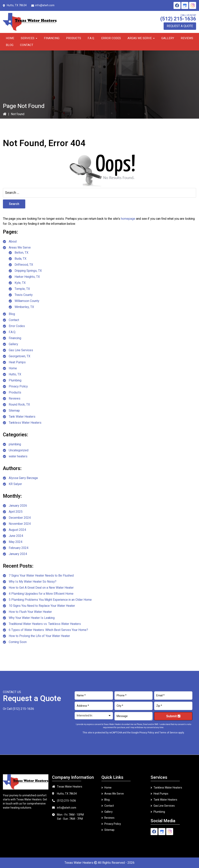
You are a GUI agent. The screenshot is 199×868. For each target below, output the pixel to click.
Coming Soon (18, 642)
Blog (12, 314)
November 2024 (20, 524)
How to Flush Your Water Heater (30, 612)
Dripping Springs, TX (28, 271)
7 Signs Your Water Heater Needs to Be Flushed (41, 576)
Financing (15, 338)
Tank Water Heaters (22, 417)
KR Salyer (15, 484)
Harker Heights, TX (27, 277)
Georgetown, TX (20, 356)
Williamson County (27, 301)
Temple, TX (22, 289)
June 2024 (16, 536)
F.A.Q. (12, 332)
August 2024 (17, 530)
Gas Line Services (21, 350)
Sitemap (14, 411)
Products (15, 393)
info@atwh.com (45, 5)
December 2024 (20, 518)
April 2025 (16, 512)
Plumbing (15, 380)
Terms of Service (168, 733)
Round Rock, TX (19, 405)
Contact (14, 320)
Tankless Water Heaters (25, 423)
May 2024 (16, 542)
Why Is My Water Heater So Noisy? (33, 582)
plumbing (15, 444)
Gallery (13, 344)
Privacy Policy (18, 386)
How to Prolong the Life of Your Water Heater (39, 636)
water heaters (18, 456)
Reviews (15, 399)
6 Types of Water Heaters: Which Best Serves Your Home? (48, 630)
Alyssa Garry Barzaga (23, 478)
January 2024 (18, 554)
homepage (128, 219)
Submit (173, 716)
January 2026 (18, 506)
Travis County (24, 295)
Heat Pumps (17, 362)
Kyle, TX (20, 283)
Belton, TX (21, 253)
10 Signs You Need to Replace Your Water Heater (42, 606)
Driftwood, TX (24, 265)
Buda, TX (21, 259)
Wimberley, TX (24, 307)
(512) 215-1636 (178, 19)
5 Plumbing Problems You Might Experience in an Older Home (50, 600)
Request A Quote (180, 26)
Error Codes (17, 326)
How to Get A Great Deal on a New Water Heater (41, 588)
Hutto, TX (15, 374)
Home (13, 368)
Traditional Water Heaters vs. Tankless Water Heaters (45, 624)
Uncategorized (19, 450)
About (13, 242)
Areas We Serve (20, 248)
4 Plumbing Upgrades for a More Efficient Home (41, 594)
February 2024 (19, 548)
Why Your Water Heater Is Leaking (32, 618)
